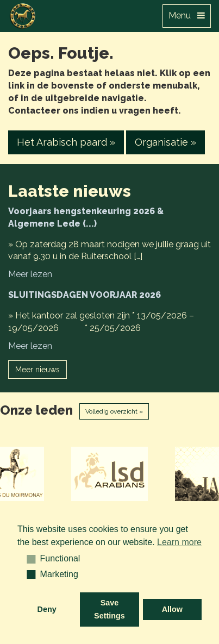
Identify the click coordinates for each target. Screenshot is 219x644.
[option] (109, 474)
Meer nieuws (37, 370)
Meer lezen (30, 274)
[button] (27, 559)
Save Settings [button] (109, 609)
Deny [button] (47, 609)
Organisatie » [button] (165, 142)
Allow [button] (172, 609)
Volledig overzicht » (114, 411)
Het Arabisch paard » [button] (66, 142)
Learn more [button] (179, 542)
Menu (187, 15)
